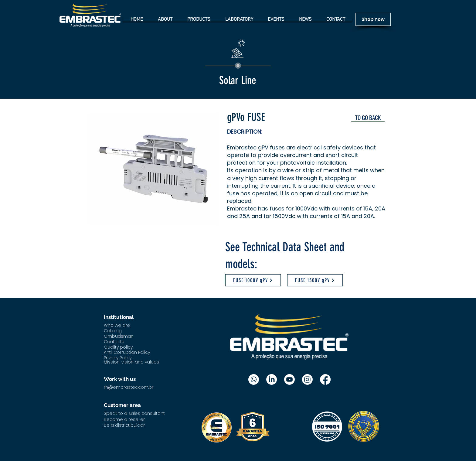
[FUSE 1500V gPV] (315, 280)
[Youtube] (289, 379)
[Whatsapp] (254, 379)
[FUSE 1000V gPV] (253, 280)
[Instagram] (307, 379)
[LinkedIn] (272, 379)
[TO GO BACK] (368, 117)
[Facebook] (325, 379)
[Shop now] (373, 19)
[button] (154, 169)
